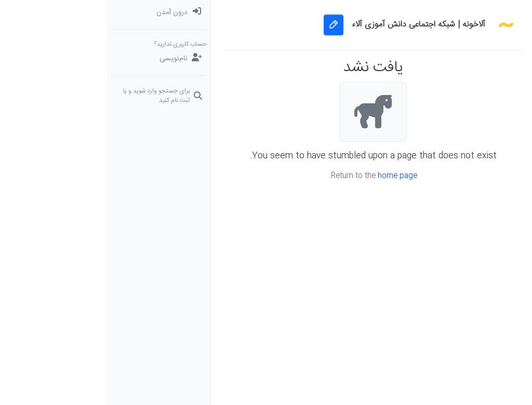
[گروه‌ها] (480, 137)
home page (290, 176)
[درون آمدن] (52, 12)
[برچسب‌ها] (480, 75)
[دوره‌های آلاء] (480, 116)
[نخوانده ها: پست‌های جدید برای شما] (480, 33)
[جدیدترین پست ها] (480, 54)
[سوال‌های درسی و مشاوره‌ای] (480, 96)
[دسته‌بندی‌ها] (480, 12)
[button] (480, 158)
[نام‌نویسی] (52, 59)
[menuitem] (52, 12)
